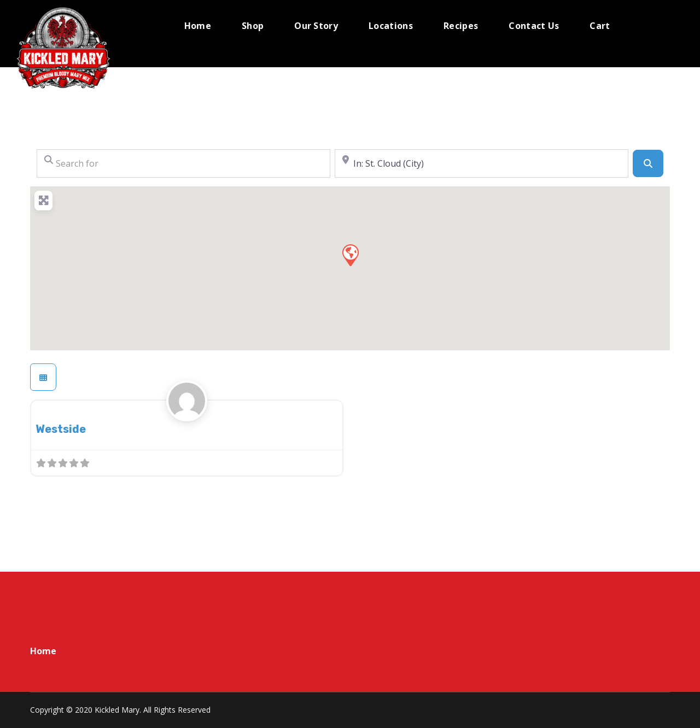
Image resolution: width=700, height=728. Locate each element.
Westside (61, 429)
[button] (350, 255)
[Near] (482, 163)
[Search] (648, 163)
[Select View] (43, 377)
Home (43, 651)
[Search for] (183, 163)
